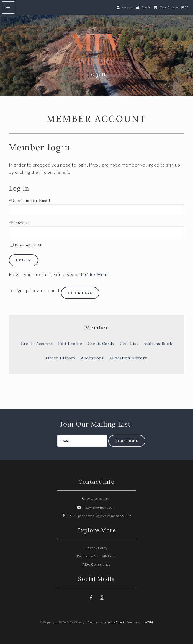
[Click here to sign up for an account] (80, 293)
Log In (146, 7)
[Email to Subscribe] (82, 441)
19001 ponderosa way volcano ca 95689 (96, 516)
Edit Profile (70, 344)
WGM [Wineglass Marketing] (149, 622)
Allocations (92, 358)
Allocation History (128, 358)
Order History (61, 358)
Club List (129, 344)
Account (128, 7)
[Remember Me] (12, 245)
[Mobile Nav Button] (8, 7)
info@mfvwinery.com (96, 507)
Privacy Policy (96, 548)
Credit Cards (101, 344)
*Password (20, 223)
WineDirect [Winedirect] (116, 622)
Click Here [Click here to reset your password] (96, 274)
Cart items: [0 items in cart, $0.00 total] (174, 7)
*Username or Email (29, 201)
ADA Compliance (96, 564)
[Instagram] (102, 598)
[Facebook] (91, 598)
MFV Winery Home (97, 47)
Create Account (37, 344)
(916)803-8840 (96, 499)
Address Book (158, 344)
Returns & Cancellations (96, 556)
